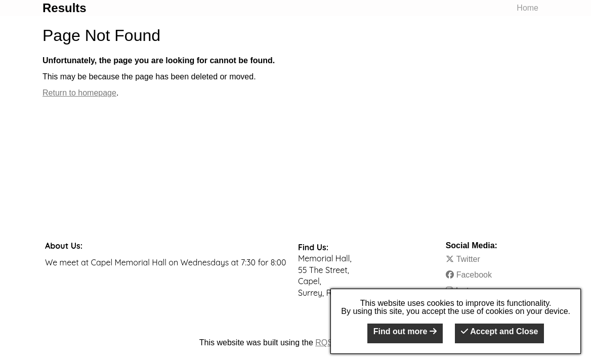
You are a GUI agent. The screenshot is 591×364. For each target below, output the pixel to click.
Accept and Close (499, 331)
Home (527, 8)
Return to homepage (79, 93)
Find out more (405, 331)
